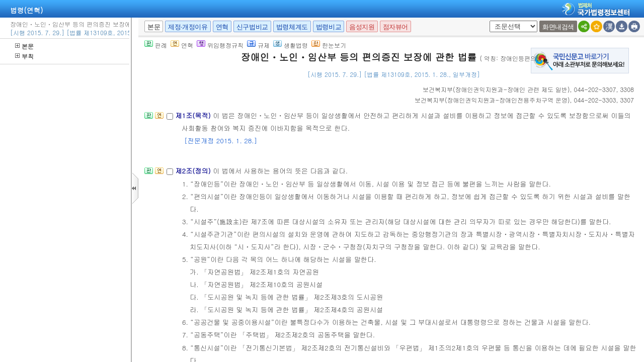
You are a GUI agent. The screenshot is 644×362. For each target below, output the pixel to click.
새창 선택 (488, 21)
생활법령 (291, 45)
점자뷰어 (395, 27)
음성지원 (362, 27)
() (496, 89)
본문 (24, 46)
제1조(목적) (194, 115)
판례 (156, 45)
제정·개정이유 (188, 27)
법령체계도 (292, 27)
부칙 (24, 56)
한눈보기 (329, 45)
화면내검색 (558, 27)
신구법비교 (252, 27)
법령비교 (329, 27)
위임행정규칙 (220, 45)
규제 (258, 45)
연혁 (222, 27)
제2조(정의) (194, 171)
